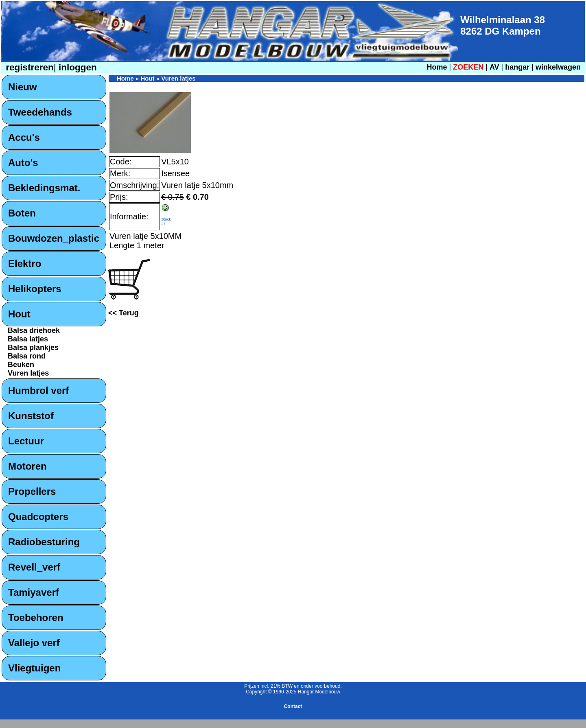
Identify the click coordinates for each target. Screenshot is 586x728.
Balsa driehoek (34, 330)
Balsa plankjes (33, 348)
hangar (517, 67)
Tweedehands (40, 112)
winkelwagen (558, 67)
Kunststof (31, 416)
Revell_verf (34, 567)
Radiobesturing (44, 542)
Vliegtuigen (34, 668)
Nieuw (23, 87)
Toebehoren (36, 618)
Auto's (23, 163)
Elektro (25, 263)
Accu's (24, 137)
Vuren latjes (28, 373)
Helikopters (35, 289)
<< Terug (124, 313)
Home (437, 67)
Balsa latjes (28, 339)
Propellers (32, 491)
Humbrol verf (38, 390)
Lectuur (26, 441)
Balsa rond (27, 356)
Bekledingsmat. (44, 188)
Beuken (21, 365)
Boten (22, 213)
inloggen (77, 67)
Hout (19, 314)
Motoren (27, 466)
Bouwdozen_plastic (54, 238)
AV (495, 67)
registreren (28, 67)
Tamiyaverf (34, 592)
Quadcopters (38, 517)
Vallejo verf (34, 643)
